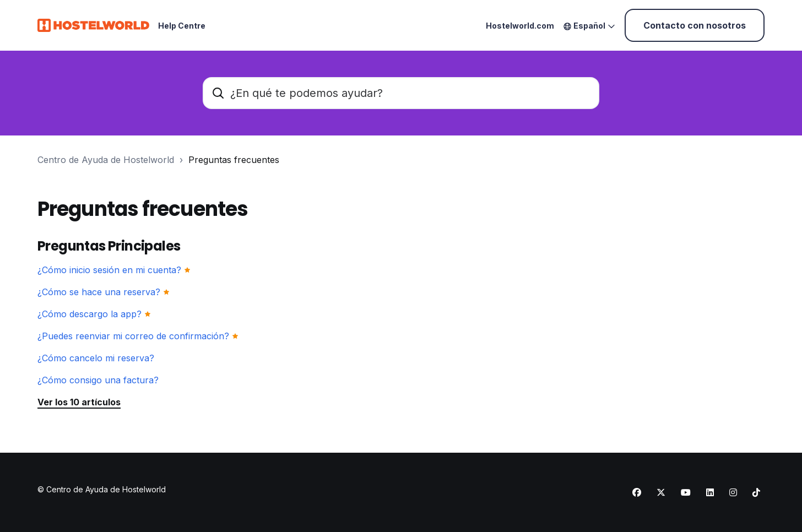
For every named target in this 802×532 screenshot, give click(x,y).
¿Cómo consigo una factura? (98, 380)
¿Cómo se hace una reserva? (99, 292)
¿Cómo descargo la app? (90, 314)
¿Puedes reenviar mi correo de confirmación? (133, 336)
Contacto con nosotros (695, 25)
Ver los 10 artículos (79, 402)
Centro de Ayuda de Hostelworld (106, 160)
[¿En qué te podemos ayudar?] (401, 93)
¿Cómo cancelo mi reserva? (96, 358)
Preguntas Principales (109, 246)
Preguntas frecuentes (234, 160)
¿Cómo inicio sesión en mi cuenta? (109, 270)
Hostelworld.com (520, 26)
